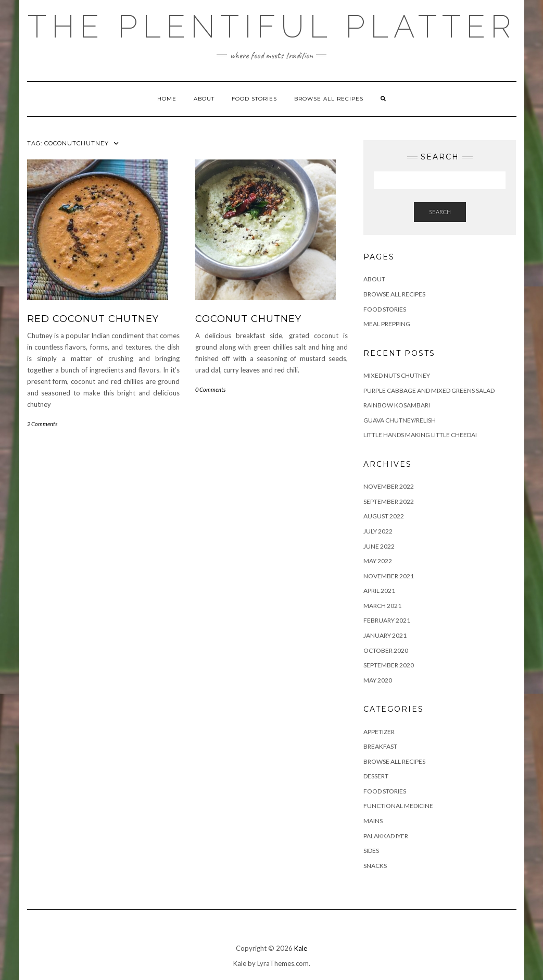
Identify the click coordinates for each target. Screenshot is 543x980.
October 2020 (386, 650)
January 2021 (385, 635)
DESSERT (376, 776)
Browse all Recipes (329, 99)
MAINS (373, 821)
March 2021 (382, 606)
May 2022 (378, 561)
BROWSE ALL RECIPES (394, 761)
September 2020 (389, 665)
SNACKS (375, 866)
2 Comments (42, 424)
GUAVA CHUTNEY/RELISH (400, 420)
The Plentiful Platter (272, 27)
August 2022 (384, 516)
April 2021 (379, 591)
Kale (301, 948)
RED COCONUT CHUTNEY (93, 319)
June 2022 (379, 546)
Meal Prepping (387, 324)
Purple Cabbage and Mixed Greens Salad (429, 390)
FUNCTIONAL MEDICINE (398, 806)
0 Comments (210, 389)
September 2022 (389, 501)
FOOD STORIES (254, 99)
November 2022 (389, 486)
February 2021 (387, 620)
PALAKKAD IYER (386, 836)
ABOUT (204, 99)
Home (167, 99)
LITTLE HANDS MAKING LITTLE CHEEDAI (420, 435)
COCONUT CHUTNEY (248, 319)
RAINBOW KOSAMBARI (397, 405)
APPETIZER (379, 732)
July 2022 (378, 531)
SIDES (371, 851)
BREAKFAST (380, 746)
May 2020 (378, 680)
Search (440, 212)
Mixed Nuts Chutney (397, 375)
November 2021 (389, 576)
